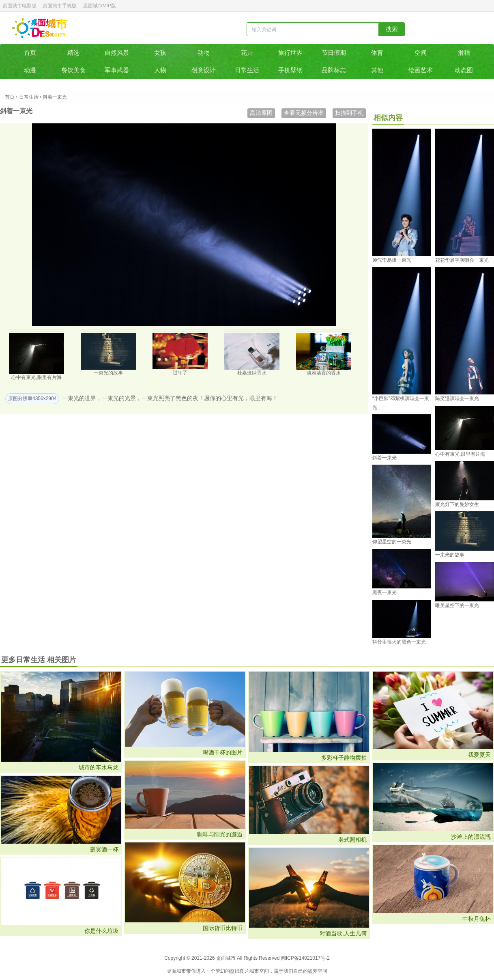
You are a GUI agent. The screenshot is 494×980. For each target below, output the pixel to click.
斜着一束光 (384, 458)
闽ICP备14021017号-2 (305, 958)
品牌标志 (334, 70)
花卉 (247, 53)
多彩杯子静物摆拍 (344, 758)
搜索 (392, 29)
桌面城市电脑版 (19, 6)
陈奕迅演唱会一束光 (457, 398)
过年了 (180, 373)
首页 (30, 53)
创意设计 (204, 70)
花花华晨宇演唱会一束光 (462, 260)
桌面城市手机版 (60, 6)
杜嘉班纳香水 (252, 373)
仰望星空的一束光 (392, 542)
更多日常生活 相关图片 (39, 660)
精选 (73, 53)
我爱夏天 (479, 755)
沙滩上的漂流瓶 (471, 837)
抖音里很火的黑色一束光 (399, 642)
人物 (160, 70)
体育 (377, 53)
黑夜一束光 (384, 592)
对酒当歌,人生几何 (343, 933)
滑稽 (464, 53)
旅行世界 (290, 53)
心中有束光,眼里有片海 (36, 377)
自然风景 (117, 53)
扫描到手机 (349, 113)
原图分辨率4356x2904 (32, 398)
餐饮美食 (73, 70)
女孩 (160, 53)
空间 (421, 53)
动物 (204, 53)
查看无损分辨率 (304, 113)
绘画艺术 (421, 70)
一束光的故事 (108, 373)
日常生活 (247, 70)
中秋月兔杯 (477, 919)
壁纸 (235, 971)
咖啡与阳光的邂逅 (220, 834)
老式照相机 (352, 840)
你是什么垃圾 (101, 931)
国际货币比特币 (223, 928)
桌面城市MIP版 (100, 6)
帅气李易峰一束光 (392, 260)
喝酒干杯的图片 (223, 752)
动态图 (464, 70)
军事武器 (117, 70)
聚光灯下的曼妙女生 (457, 504)
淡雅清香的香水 (324, 373)
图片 (245, 971)
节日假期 (334, 53)
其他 (377, 70)
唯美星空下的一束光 (457, 605)
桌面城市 (40, 28)
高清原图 (261, 113)
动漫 (30, 70)
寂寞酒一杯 (104, 849)
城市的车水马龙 (99, 767)
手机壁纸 (290, 70)
